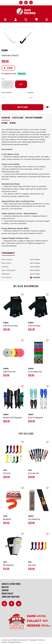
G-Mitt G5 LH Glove (34, 326)
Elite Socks (7, 473)
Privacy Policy (7, 594)
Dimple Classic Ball (9, 372)
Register (5, 587)
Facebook (12, 605)
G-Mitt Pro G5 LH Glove (11, 326)
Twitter (19, 605)
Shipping (5, 590)
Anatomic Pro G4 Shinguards (13, 418)
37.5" (21, 84)
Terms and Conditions (11, 597)
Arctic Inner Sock (34, 473)
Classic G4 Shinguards (36, 418)
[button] (5, 20)
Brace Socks (32, 565)
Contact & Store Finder (11, 584)
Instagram (5, 605)
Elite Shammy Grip (34, 519)
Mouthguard (7, 519)
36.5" (8, 84)
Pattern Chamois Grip (35, 372)
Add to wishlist (47, 107)
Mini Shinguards (9, 565)
